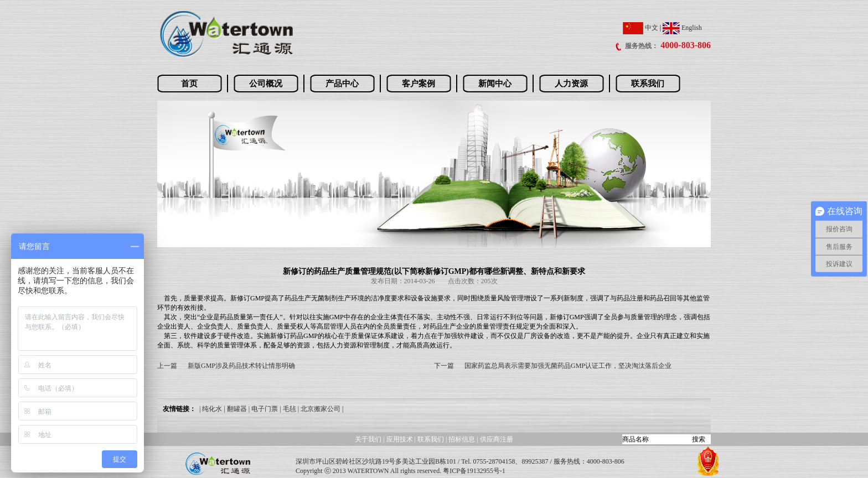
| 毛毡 (288, 409)
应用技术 (400, 439)
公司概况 (266, 84)
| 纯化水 (211, 409)
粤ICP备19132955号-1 (474, 471)
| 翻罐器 (235, 409)
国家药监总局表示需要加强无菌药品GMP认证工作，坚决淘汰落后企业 (568, 366)
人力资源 (571, 84)
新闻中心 (495, 84)
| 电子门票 (263, 409)
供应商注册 (497, 439)
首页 (189, 84)
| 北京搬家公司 (319, 409)
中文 (640, 28)
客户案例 (418, 84)
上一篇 (167, 366)
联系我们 (648, 84)
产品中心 (342, 84)
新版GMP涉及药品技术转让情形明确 (241, 366)
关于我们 (368, 439)
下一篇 (444, 366)
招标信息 (463, 439)
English (682, 28)
